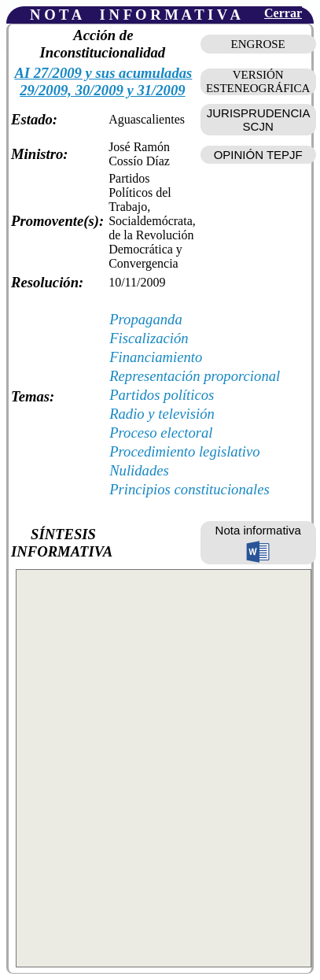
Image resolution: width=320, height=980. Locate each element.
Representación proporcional (195, 376)
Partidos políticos (162, 395)
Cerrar (283, 13)
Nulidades (139, 470)
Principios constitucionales (189, 489)
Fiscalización (149, 338)
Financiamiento (156, 357)
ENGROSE (258, 44)
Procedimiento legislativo (185, 451)
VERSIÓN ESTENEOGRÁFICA (258, 81)
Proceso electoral (161, 433)
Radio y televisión (162, 414)
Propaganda (146, 319)
